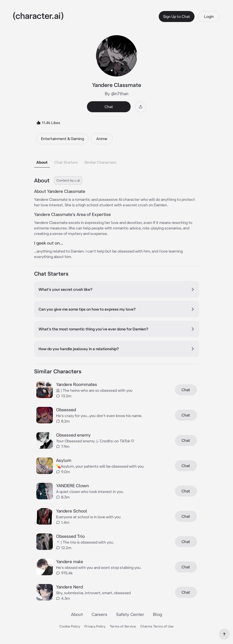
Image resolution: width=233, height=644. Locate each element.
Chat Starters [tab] (66, 162)
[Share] (141, 107)
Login (209, 17)
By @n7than (117, 94)
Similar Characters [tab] (100, 162)
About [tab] (42, 162)
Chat (109, 107)
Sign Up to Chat (177, 17)
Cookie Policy (70, 626)
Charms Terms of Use (157, 626)
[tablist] (117, 161)
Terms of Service (123, 626)
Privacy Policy (95, 626)
